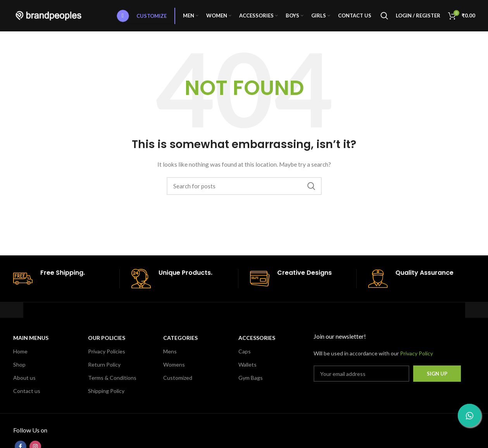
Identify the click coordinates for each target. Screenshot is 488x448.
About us (24, 381)
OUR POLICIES (107, 341)
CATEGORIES (180, 341)
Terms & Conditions (112, 381)
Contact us (27, 394)
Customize (142, 17)
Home (20, 354)
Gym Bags (251, 381)
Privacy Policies (107, 354)
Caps (245, 354)
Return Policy (104, 368)
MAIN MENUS (31, 341)
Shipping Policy (106, 394)
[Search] (384, 17)
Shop (19, 368)
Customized (178, 381)
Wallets (247, 368)
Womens (174, 368)
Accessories (257, 341)
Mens (170, 354)
